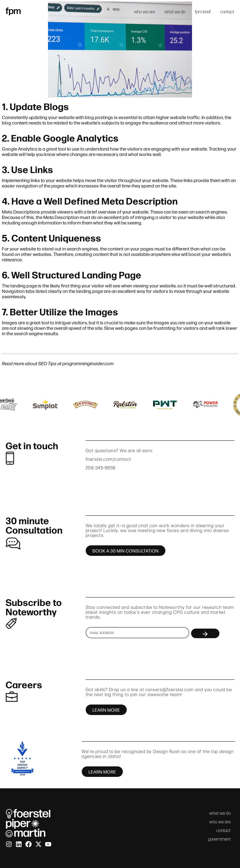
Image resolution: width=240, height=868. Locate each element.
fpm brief (203, 12)
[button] (6, 405)
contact (227, 12)
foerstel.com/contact (109, 459)
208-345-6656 (101, 468)
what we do (175, 12)
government (219, 839)
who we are (145, 12)
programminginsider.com (88, 363)
